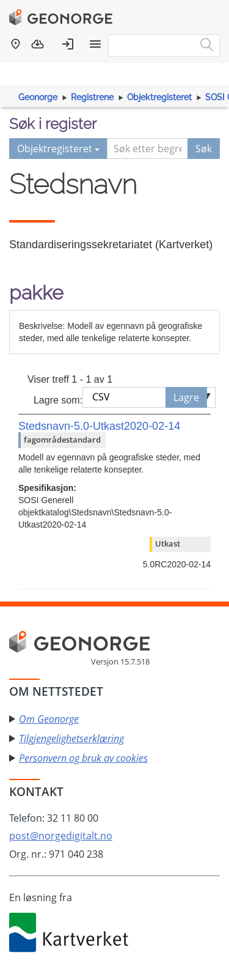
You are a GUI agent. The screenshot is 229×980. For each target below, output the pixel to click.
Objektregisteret (159, 97)
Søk (204, 149)
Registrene (92, 97)
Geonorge (38, 97)
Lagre (186, 397)
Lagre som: (58, 400)
